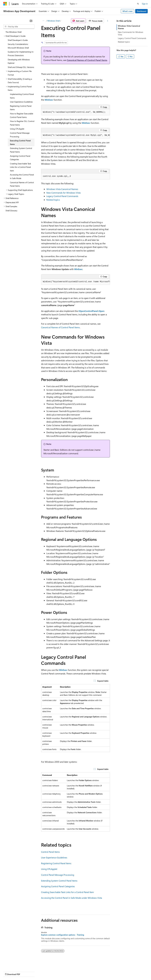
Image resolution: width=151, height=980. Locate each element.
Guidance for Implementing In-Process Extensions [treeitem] (21, 54)
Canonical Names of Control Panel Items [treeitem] (22, 184)
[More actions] (107, 21)
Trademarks (115, 971)
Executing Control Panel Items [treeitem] (20, 142)
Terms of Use (101, 971)
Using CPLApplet (49, 869)
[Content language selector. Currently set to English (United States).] (16, 965)
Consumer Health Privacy (80, 971)
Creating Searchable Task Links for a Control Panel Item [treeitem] (20, 167)
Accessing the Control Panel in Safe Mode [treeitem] (22, 176)
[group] (76, 135)
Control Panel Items (50, 852)
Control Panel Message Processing (58, 875)
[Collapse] (31, 21)
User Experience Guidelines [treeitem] (21, 102)
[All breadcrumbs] (44, 21)
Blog (38, 971)
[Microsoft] (5, 4)
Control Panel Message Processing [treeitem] (20, 135)
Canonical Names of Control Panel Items (87, 60)
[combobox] (19, 27)
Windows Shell (53, 21)
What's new (128, 11)
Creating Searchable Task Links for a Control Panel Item (67, 892)
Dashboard (142, 11)
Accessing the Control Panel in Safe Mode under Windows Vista (72, 898)
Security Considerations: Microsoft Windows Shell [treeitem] (18, 46)
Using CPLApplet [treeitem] (17, 129)
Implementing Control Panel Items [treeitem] (22, 96)
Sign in (145, 4)
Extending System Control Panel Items (59, 881)
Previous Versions (25, 971)
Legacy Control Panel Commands (62, 196)
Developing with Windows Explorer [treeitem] (19, 61)
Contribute (50, 971)
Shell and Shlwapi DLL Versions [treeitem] (21, 67)
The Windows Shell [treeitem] (13, 32)
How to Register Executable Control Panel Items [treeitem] (22, 115)
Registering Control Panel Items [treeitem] (21, 108)
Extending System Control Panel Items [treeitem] (21, 150)
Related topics (53, 200)
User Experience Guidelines (54, 857)
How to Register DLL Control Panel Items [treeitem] (22, 123)
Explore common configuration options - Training (63, 935)
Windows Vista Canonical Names (62, 189)
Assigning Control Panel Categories (58, 886)
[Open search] (138, 4)
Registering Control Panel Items (56, 863)
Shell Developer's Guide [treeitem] (18, 40)
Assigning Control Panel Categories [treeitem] (20, 158)
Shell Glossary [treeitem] (11, 211)
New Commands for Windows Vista (63, 193)
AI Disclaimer (9, 971)
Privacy (60, 971)
